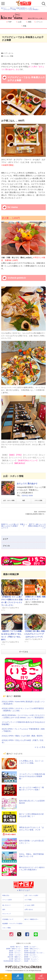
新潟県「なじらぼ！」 (31, 951)
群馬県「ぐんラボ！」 (16, 955)
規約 (4, 909)
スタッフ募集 (7, 928)
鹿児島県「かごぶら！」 (32, 959)
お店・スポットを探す (6, 977)
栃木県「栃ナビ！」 (17, 947)
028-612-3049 (27, 496)
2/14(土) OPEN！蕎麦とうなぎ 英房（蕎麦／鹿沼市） (23, 736)
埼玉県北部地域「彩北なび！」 (13, 961)
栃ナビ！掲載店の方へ (31, 919)
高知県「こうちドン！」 (32, 961)
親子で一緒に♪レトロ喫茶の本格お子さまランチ (37, 526)
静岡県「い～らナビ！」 (32, 957)
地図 (24, 500)
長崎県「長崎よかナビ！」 (32, 949)
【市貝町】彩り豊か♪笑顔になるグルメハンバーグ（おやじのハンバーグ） (35, 634)
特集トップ (24, 525)
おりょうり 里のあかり (27, 484)
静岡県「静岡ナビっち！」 (15, 949)
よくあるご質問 (29, 905)
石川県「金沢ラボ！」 (16, 959)
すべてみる (24, 652)
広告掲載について (8, 919)
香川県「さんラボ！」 (31, 955)
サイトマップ (7, 914)
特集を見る (41, 977)
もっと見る (40, 747)
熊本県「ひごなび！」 (31, 947)
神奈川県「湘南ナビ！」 (15, 957)
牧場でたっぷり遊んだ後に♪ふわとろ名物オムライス (10, 526)
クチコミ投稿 (38, 500)
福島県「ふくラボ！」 (16, 951)
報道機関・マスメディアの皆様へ (13, 924)
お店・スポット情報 (9, 500)
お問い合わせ (29, 909)
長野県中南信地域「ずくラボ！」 (35, 953)
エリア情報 (29, 977)
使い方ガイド (7, 905)
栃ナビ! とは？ (24, 890)
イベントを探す (18, 977)
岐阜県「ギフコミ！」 (16, 953)
